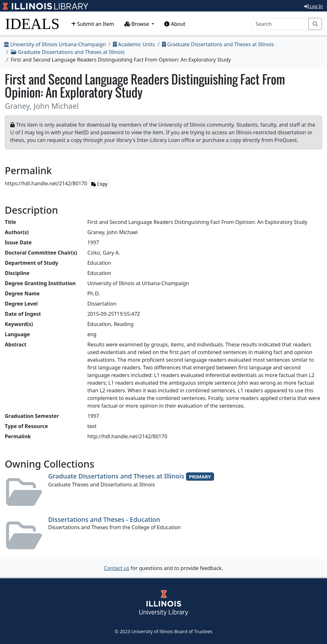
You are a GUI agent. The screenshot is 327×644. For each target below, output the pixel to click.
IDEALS (32, 24)
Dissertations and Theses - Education (104, 519)
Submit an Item (93, 24)
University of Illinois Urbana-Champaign (55, 44)
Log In (313, 6)
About (175, 24)
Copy (99, 184)
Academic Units (134, 44)
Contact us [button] (117, 568)
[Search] (280, 24)
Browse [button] (137, 24)
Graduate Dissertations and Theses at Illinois (218, 44)
